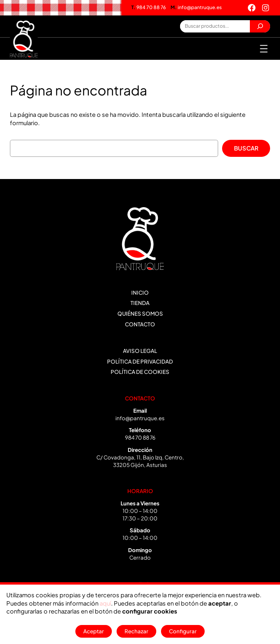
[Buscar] (260, 26)
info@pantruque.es (196, 7)
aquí (105, 603)
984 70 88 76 (149, 7)
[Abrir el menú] (264, 49)
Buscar (246, 148)
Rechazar (136, 631)
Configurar (183, 631)
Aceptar (94, 631)
